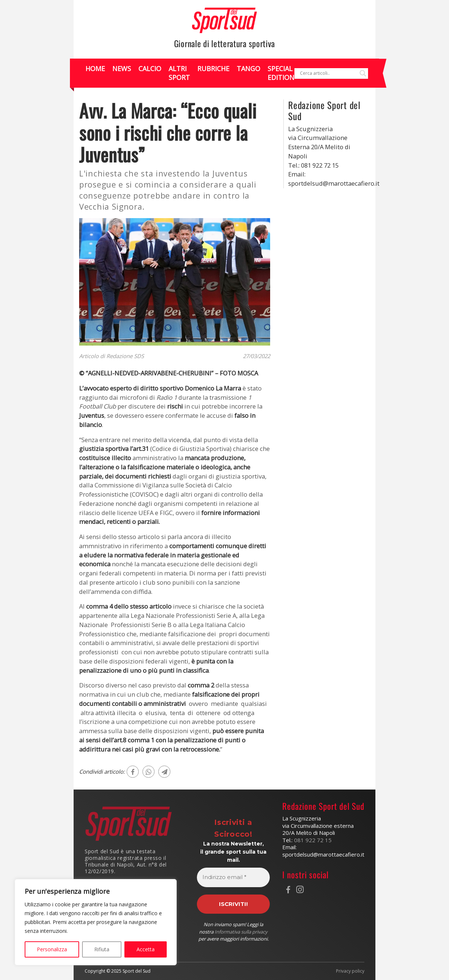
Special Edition (281, 73)
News (122, 69)
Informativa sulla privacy (241, 932)
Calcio (150, 69)
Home (95, 69)
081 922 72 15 (313, 840)
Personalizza (52, 949)
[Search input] (328, 73)
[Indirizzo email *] (233, 877)
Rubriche (213, 69)
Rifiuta (102, 949)
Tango (248, 69)
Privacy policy (350, 971)
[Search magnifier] (363, 73)
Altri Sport (179, 73)
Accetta (146, 949)
